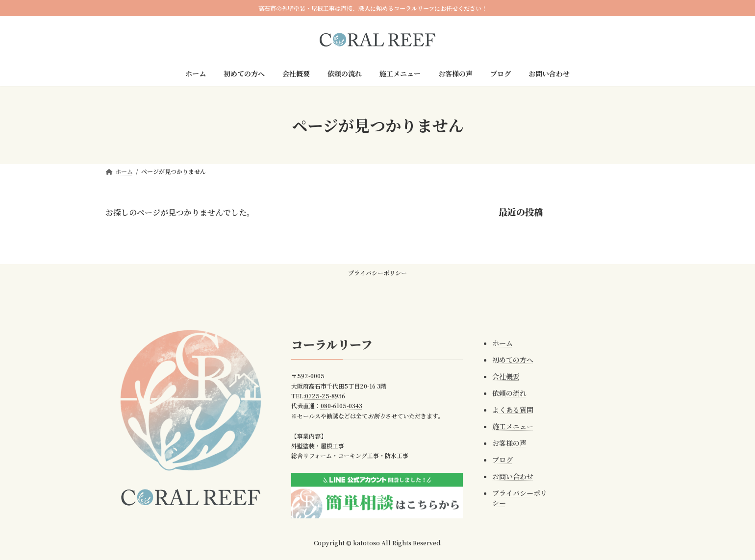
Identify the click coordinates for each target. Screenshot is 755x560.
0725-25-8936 (322, 396)
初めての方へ (509, 360)
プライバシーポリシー (377, 273)
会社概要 (503, 376)
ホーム (499, 343)
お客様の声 (506, 443)
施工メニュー (509, 426)
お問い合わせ (509, 476)
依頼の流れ (506, 393)
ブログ (499, 460)
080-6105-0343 (338, 406)
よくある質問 (509, 410)
